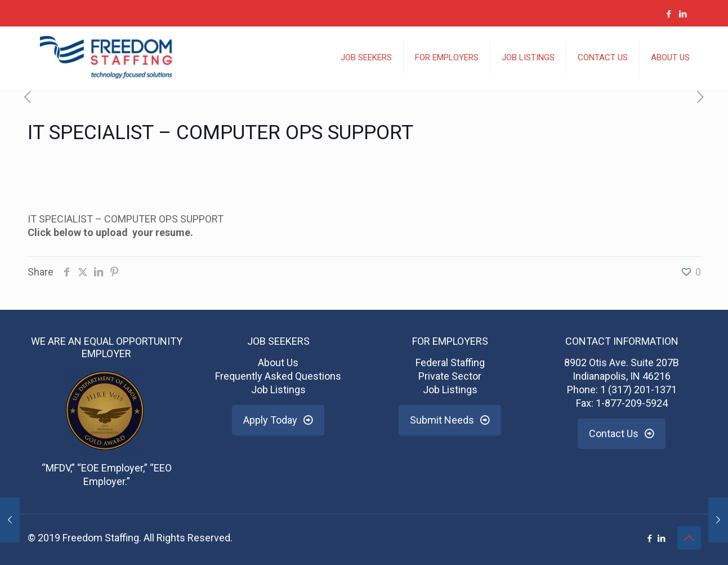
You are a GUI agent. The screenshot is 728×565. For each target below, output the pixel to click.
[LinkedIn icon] (683, 14)
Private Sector (450, 376)
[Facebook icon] (669, 14)
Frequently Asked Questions (278, 376)
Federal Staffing (450, 362)
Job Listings (278, 390)
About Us (278, 362)
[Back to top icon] (689, 538)
